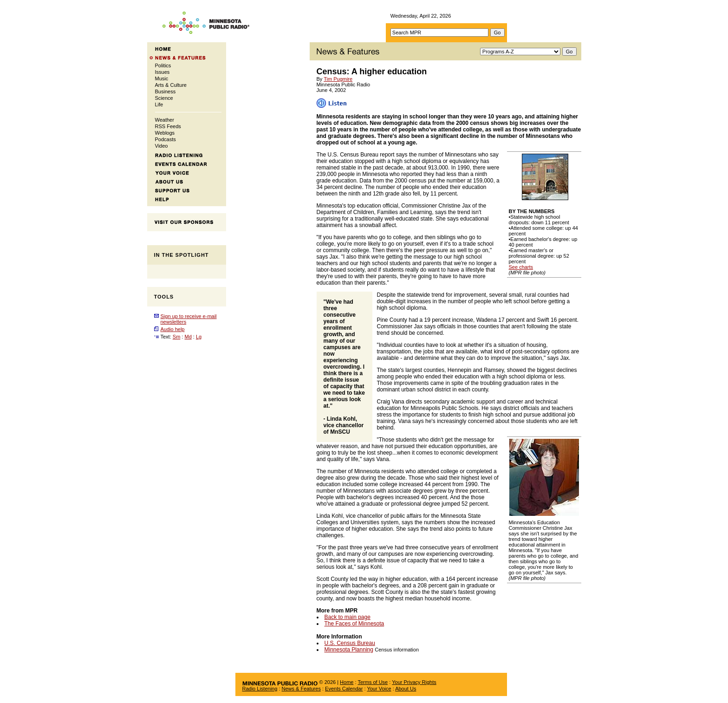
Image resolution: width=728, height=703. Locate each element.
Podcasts (166, 139)
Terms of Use (373, 682)
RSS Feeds (168, 126)
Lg (199, 337)
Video (162, 146)
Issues (162, 72)
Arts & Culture (171, 85)
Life (159, 104)
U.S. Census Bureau (350, 643)
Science (164, 98)
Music (162, 78)
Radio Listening (260, 689)
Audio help (173, 329)
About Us (406, 689)
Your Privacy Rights (414, 682)
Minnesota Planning (349, 650)
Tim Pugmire (338, 79)
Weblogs (165, 133)
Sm (177, 337)
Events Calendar (344, 689)
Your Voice (379, 689)
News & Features (301, 689)
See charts (521, 267)
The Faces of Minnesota (354, 624)
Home (347, 682)
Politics (163, 65)
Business (166, 91)
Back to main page (348, 617)
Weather (165, 120)
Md (188, 337)
